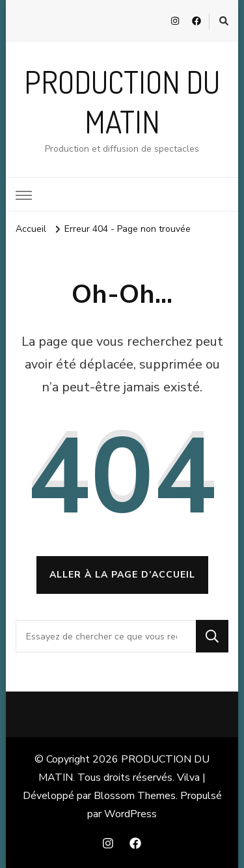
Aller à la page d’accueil (122, 575)
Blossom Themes (135, 796)
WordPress (130, 814)
